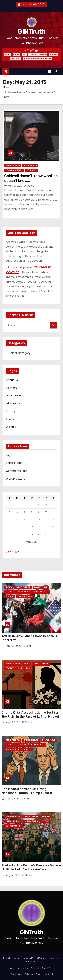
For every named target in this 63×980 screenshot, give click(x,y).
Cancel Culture (23, 587)
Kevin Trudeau (30, 166)
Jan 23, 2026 (14, 646)
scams (53, 55)
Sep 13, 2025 (13, 722)
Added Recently (13, 166)
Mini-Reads (13, 403)
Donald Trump (41, 587)
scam (16, 55)
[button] (57, 71)
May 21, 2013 (16, 186)
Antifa (9, 587)
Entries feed (14, 463)
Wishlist (11, 427)
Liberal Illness (25, 668)
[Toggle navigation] (49, 71)
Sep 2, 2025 (13, 799)
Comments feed (17, 471)
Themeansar (31, 961)
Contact (11, 388)
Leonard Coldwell (38, 55)
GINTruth (31, 31)
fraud (7, 55)
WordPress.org (16, 479)
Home (7, 87)
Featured (10, 592)
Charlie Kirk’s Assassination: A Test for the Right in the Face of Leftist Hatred (30, 715)
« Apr (9, 552)
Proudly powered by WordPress (21, 958)
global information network (37, 59)
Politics (10, 597)
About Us (12, 380)
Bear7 (29, 186)
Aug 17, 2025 (13, 875)
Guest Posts (14, 396)
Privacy (11, 411)
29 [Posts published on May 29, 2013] (32, 534)
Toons (10, 419)
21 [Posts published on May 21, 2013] (24, 527)
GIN (24, 55)
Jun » (18, 552)
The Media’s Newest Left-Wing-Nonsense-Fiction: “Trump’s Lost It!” (28, 791)
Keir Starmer (24, 592)
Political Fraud (41, 592)
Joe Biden (22, 745)
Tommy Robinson (25, 597)
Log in (10, 455)
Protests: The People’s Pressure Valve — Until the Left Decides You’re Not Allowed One (31, 869)
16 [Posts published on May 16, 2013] (39, 519)
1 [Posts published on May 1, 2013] (32, 505)
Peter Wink (15, 59)
